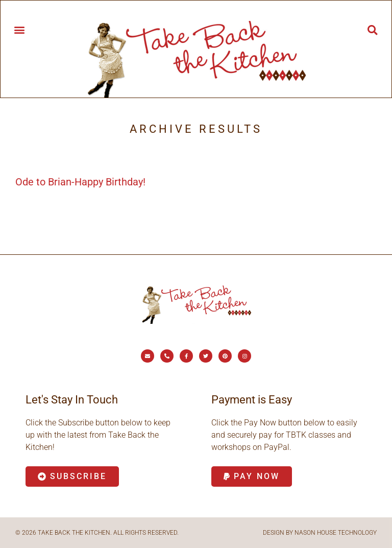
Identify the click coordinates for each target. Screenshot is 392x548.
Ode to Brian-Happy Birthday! (80, 182)
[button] (19, 29)
